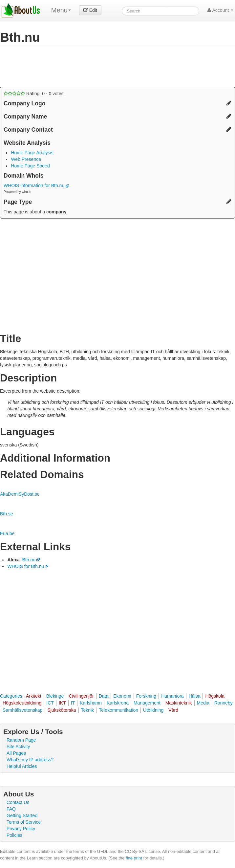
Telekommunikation (118, 710)
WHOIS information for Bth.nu (36, 185)
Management (147, 703)
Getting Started (22, 815)
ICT (50, 703)
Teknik (88, 710)
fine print (134, 858)
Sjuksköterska (62, 710)
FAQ (11, 809)
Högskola (215, 696)
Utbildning (153, 710)
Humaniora (172, 696)
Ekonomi (122, 696)
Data (104, 696)
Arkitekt (34, 696)
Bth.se (7, 514)
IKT (62, 703)
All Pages (16, 753)
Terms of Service (24, 822)
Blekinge (55, 696)
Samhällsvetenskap (22, 710)
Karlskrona (118, 703)
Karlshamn (91, 703)
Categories (11, 696)
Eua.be (7, 533)
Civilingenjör (81, 696)
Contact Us (18, 802)
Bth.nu (29, 560)
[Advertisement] (77, 67)
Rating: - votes (34, 94)
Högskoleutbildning (22, 703)
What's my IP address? (30, 760)
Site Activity (18, 747)
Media (203, 703)
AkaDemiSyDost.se (20, 494)
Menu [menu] (61, 10)
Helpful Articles (22, 766)
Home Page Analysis (32, 153)
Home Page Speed (30, 166)
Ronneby (224, 703)
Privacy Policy (21, 829)
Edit (90, 10)
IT (73, 703)
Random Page (21, 740)
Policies (14, 835)
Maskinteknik (179, 703)
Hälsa (195, 696)
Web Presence (26, 159)
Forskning (146, 696)
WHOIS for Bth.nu (26, 566)
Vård (173, 710)
